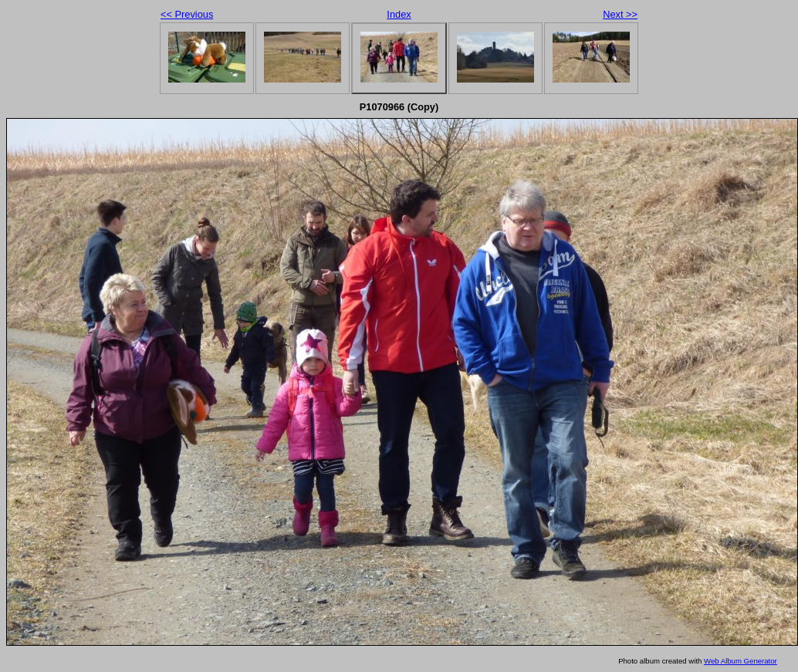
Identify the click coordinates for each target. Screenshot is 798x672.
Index (399, 14)
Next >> (620, 14)
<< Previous (187, 14)
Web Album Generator (741, 661)
